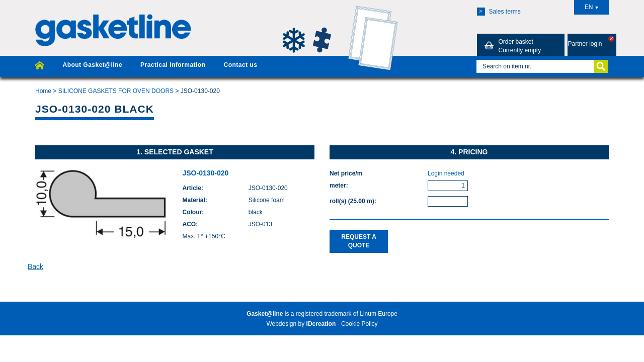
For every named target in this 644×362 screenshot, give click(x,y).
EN (592, 7)
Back (35, 266)
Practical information (173, 65)
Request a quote (359, 241)
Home (43, 91)
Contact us (240, 65)
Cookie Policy (359, 324)
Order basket (511, 46)
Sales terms (499, 12)
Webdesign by (301, 324)
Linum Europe (379, 314)
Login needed (446, 173)
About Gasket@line (92, 65)
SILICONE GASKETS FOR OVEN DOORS (116, 91)
